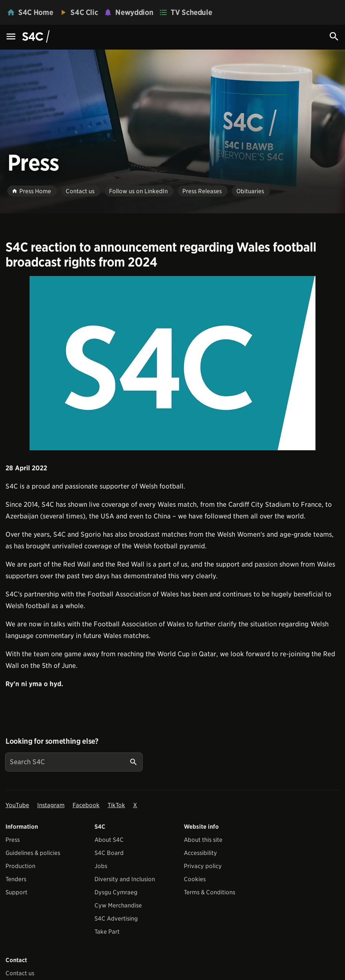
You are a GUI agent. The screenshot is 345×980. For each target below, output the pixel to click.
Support (16, 892)
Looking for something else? (52, 741)
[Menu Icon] (11, 37)
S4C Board (109, 853)
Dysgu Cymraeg (116, 892)
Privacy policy (203, 866)
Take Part (107, 932)
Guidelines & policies (33, 853)
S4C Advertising (116, 919)
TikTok (116, 805)
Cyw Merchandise (118, 905)
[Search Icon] (334, 36)
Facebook (86, 805)
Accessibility (200, 853)
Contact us (20, 973)
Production (20, 866)
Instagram (51, 805)
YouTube (17, 805)
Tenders (16, 879)
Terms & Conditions (210, 892)
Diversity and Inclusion (125, 879)
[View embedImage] (172, 363)
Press (13, 840)
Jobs (101, 866)
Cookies (195, 879)
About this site (203, 840)
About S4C (109, 840)
